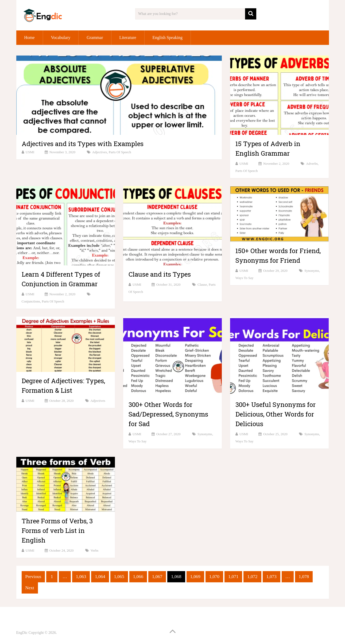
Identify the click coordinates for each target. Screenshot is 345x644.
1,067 (157, 577)
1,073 (272, 577)
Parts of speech (120, 152)
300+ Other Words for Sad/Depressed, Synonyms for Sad (168, 414)
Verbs (95, 550)
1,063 (81, 577)
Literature (128, 38)
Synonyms (312, 271)
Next (30, 588)
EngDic (22, 633)
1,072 (252, 577)
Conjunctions (31, 301)
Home (30, 38)
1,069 (195, 577)
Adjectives (100, 152)
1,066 (138, 577)
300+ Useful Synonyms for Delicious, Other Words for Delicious (276, 414)
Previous (33, 577)
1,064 (100, 577)
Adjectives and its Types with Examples (83, 144)
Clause (202, 284)
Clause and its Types (160, 274)
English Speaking (168, 38)
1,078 (304, 577)
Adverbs (312, 164)
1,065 (119, 577)
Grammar (95, 38)
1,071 (233, 577)
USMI (30, 152)
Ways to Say (245, 278)
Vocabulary (61, 38)
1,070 (214, 577)
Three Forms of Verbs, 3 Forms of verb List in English (57, 531)
